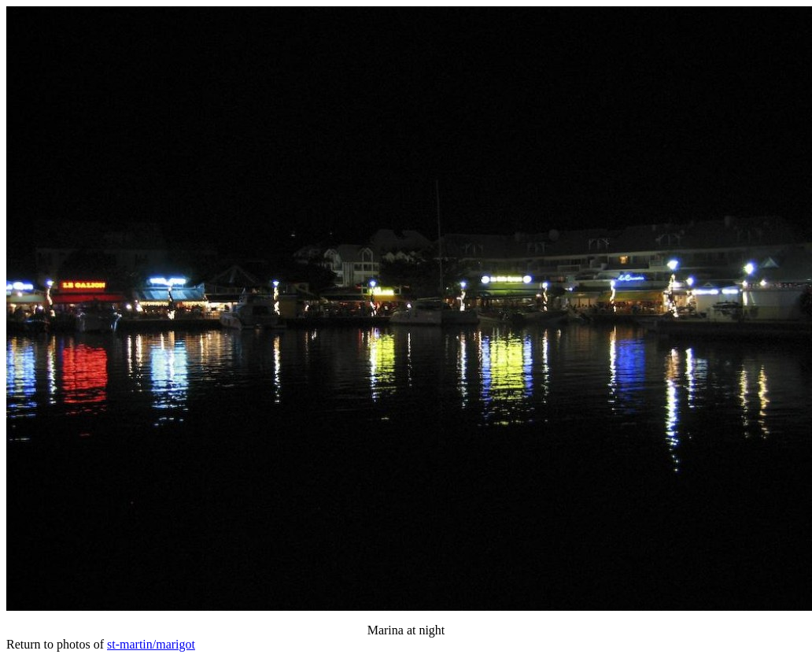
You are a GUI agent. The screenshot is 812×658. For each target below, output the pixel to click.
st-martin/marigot (151, 644)
